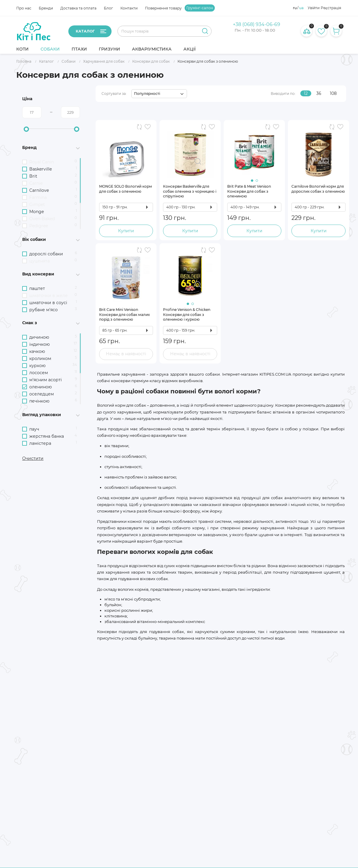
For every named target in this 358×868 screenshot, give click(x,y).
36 (319, 93)
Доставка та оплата (78, 8)
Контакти (129, 8)
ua (301, 8)
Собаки (50, 49)
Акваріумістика (152, 49)
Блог (108, 8)
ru (295, 8)
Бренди (46, 8)
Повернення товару (163, 8)
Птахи (79, 49)
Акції (190, 49)
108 (333, 93)
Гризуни (109, 49)
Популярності (147, 94)
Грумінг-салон (200, 8)
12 (306, 93)
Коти (22, 49)
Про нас (24, 8)
